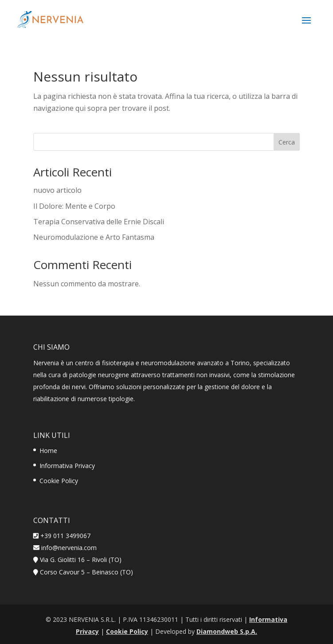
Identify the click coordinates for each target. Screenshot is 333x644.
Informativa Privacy (67, 466)
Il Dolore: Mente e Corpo (74, 206)
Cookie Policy (59, 481)
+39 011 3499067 (65, 536)
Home (48, 451)
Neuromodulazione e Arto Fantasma (94, 237)
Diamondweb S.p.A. (227, 631)
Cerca (287, 142)
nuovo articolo (57, 190)
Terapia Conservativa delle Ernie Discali (99, 222)
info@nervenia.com (68, 548)
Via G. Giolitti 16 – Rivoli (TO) (81, 560)
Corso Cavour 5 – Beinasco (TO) (86, 572)
